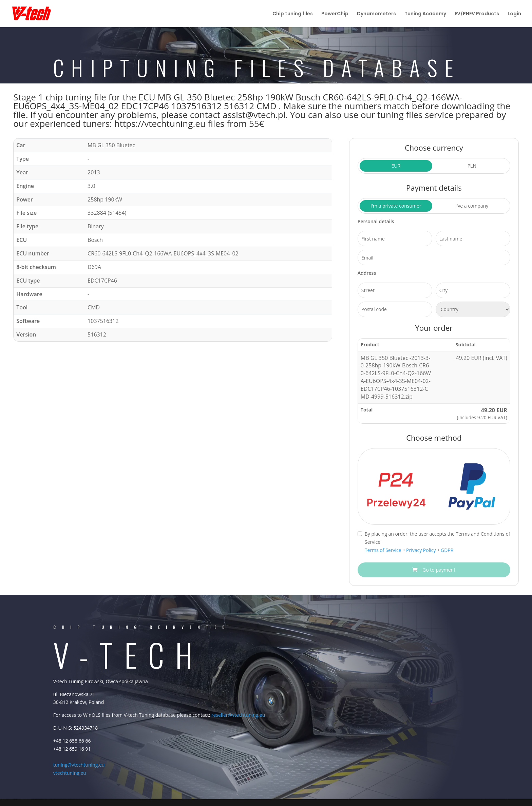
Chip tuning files (293, 14)
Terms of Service (384, 550)
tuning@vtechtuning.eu (79, 765)
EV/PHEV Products (477, 14)
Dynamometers (376, 14)
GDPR (447, 550)
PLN (472, 166)
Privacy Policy (422, 550)
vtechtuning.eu (70, 773)
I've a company (472, 206)
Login (514, 14)
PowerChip (335, 14)
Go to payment (434, 570)
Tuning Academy (425, 14)
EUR (396, 166)
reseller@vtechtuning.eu (238, 715)
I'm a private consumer (396, 206)
